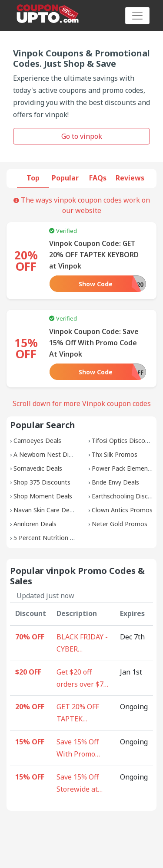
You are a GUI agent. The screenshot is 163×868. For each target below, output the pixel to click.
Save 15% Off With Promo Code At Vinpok (81, 749)
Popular (65, 178)
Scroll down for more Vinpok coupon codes (82, 403)
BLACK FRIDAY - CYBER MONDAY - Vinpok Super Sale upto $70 (82, 644)
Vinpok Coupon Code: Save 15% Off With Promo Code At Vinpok (94, 343)
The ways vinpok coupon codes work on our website (82, 205)
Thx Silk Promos (115, 454)
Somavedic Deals (38, 468)
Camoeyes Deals (37, 441)
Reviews (130, 178)
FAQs (98, 178)
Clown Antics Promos (122, 510)
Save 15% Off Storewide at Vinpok (78, 784)
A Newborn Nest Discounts (52, 454)
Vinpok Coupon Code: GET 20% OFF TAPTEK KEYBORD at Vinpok (94, 255)
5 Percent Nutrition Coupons (54, 538)
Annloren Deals (35, 524)
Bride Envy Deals (115, 482)
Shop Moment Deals (43, 496)
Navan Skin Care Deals (45, 510)
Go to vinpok (82, 136)
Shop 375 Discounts (42, 482)
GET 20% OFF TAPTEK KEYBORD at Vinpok (78, 714)
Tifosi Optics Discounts (125, 441)
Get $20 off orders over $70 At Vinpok (82, 679)
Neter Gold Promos (120, 524)
